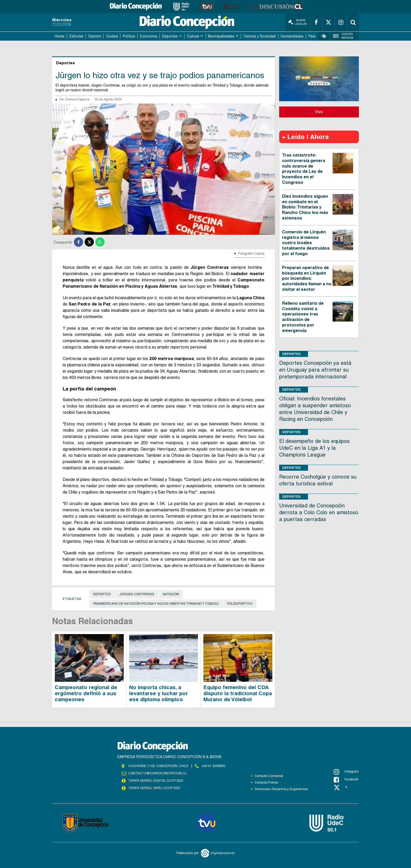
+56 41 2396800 (213, 766)
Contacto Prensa (266, 783)
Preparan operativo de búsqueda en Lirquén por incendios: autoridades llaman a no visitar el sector (307, 278)
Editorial (76, 36)
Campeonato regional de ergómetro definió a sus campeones (86, 693)
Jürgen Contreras (137, 594)
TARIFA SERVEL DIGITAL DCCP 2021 (156, 781)
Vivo (319, 112)
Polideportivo (240, 604)
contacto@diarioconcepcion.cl (158, 773)
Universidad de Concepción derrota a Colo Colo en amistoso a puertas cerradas (319, 512)
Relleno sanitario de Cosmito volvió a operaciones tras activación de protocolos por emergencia (303, 317)
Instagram (346, 772)
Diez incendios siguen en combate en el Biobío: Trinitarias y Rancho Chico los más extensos (305, 207)
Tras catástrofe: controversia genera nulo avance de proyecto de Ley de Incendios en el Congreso (304, 169)
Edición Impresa (343, 36)
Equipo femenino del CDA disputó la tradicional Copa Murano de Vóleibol (238, 693)
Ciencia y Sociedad (260, 36)
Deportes (170, 36)
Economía (148, 36)
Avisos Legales (298, 22)
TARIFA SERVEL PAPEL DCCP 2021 (154, 788)
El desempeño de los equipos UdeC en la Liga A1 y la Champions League (314, 448)
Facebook (346, 780)
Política (129, 36)
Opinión (95, 36)
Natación (171, 594)
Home (60, 36)
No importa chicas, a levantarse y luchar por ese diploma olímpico (159, 693)
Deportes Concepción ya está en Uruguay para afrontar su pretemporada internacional (315, 370)
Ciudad (112, 36)
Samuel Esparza (77, 99)
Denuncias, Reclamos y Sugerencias (281, 789)
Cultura (193, 36)
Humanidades (292, 36)
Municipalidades (221, 36)
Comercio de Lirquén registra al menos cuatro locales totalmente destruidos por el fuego (306, 243)
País (312, 36)
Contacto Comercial (269, 776)
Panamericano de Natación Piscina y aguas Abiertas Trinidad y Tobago (156, 604)
